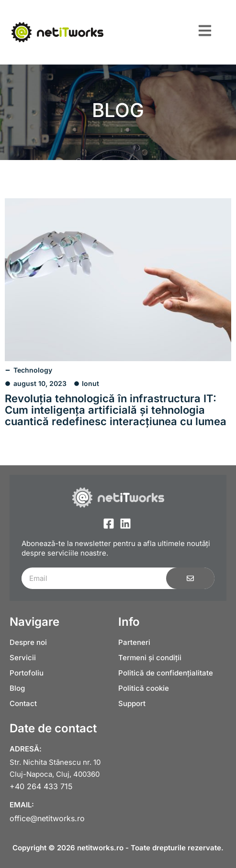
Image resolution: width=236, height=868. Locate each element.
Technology (33, 370)
